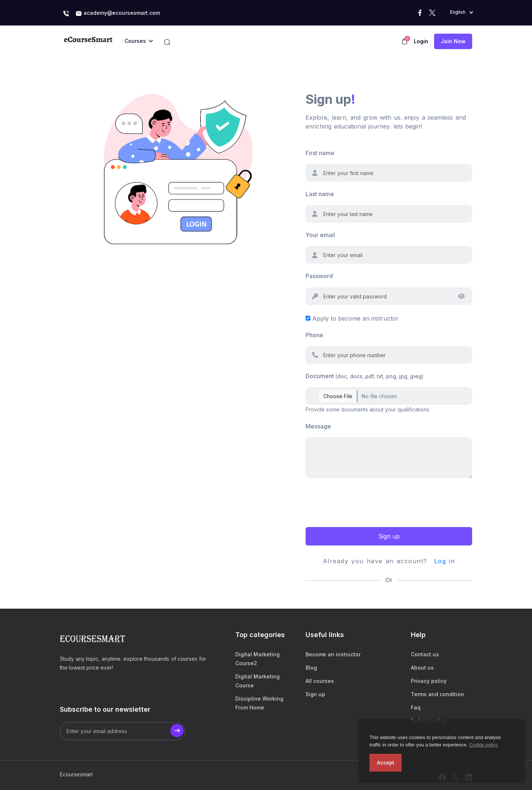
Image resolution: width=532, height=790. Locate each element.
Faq (416, 707)
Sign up (389, 536)
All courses (320, 681)
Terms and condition (437, 694)
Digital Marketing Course (258, 681)
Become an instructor (333, 654)
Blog (311, 668)
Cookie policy (483, 745)
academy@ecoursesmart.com (118, 13)
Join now (453, 41)
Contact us (425, 654)
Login (421, 41)
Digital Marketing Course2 (258, 659)
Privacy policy (429, 681)
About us (422, 668)
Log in (445, 561)
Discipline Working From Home (259, 703)
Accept (386, 763)
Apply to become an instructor (355, 318)
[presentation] (362, 502)
